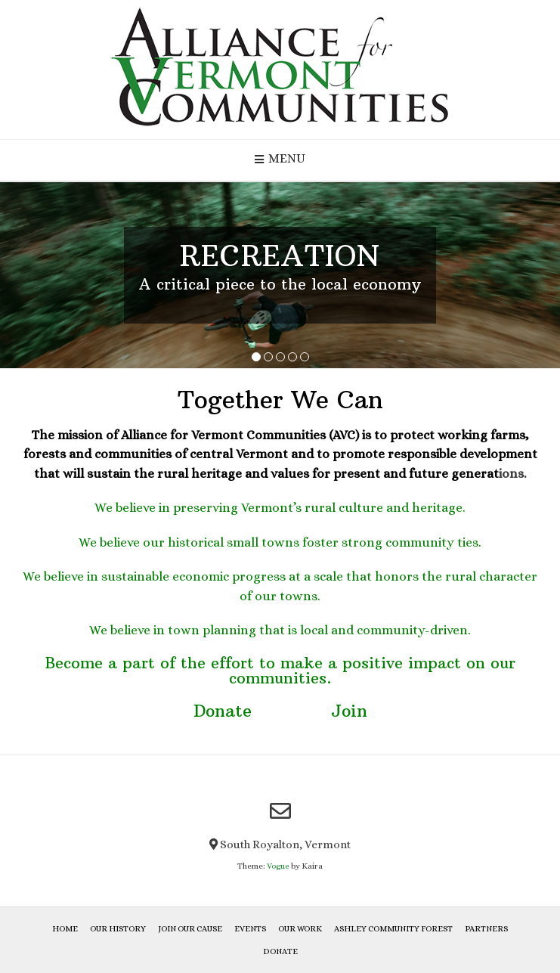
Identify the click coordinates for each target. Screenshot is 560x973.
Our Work (300, 929)
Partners (486, 929)
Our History (118, 929)
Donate (223, 711)
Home (65, 929)
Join (349, 711)
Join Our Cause (190, 929)
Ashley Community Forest (393, 929)
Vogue (278, 866)
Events (250, 929)
